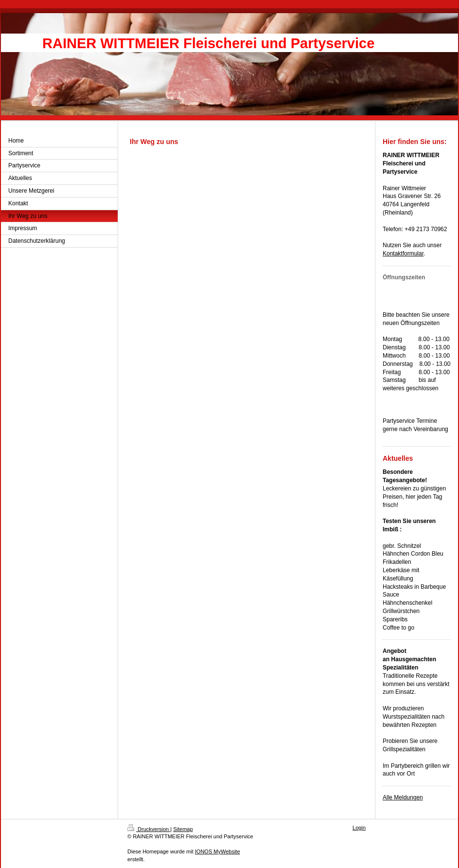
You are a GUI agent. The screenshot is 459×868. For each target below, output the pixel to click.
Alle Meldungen (403, 797)
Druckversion (149, 829)
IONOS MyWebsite (218, 851)
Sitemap (183, 829)
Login (359, 828)
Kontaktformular (403, 253)
